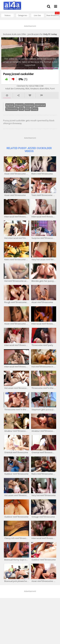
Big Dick (8, 106)
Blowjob (18, 106)
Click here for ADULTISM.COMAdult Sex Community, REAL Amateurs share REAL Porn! (30, 89)
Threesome (51, 106)
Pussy (20, 110)
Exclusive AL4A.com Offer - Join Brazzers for (30, 34)
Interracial (39, 106)
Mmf (13, 110)
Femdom (28, 106)
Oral (7, 110)
